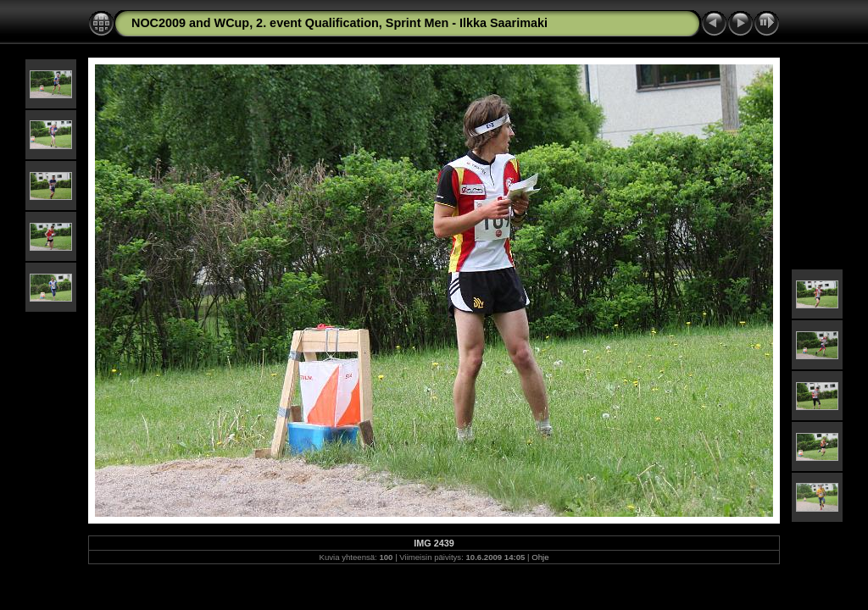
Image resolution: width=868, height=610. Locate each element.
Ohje (540, 557)
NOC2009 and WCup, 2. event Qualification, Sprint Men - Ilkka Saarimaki (339, 23)
